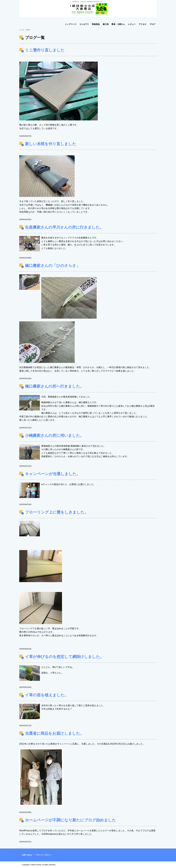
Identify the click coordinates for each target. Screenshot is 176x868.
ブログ (152, 24)
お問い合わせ (27, 855)
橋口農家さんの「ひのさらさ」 (53, 266)
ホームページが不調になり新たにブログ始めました (70, 820)
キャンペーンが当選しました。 (53, 474)
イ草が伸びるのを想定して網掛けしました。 (64, 657)
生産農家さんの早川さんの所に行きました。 (64, 227)
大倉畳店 (88, 9)
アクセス (143, 24)
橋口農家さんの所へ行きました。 (54, 386)
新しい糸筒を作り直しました (51, 144)
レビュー (132, 24)
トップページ (71, 24)
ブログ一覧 (35, 38)
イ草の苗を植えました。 (47, 695)
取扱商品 (96, 24)
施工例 (106, 24)
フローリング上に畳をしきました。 (57, 512)
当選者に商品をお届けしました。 (54, 733)
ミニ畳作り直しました (45, 50)
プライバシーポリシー (44, 855)
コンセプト (84, 24)
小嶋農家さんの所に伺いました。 (54, 436)
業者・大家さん (118, 24)
